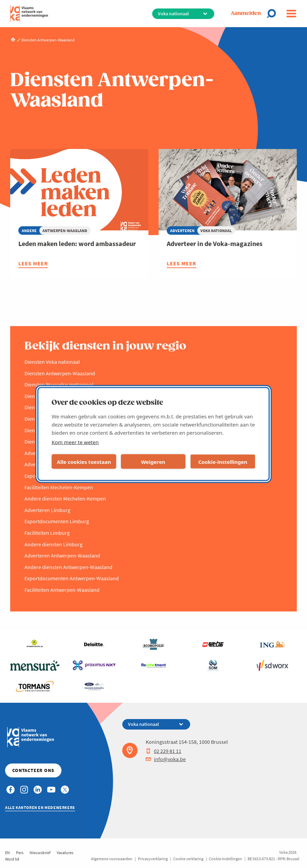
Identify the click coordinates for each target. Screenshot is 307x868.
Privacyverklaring (153, 859)
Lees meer (33, 264)
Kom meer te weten (75, 442)
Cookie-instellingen (223, 461)
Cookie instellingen (225, 859)
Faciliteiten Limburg (47, 533)
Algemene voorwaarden (112, 859)
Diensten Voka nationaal (52, 362)
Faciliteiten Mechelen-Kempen (59, 487)
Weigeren (153, 461)
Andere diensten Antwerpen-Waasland (68, 567)
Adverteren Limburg (47, 510)
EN (7, 853)
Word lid (12, 859)
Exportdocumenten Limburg (57, 521)
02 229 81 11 (164, 751)
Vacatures (65, 853)
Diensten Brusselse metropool (59, 384)
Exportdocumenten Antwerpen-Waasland (72, 578)
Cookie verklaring (188, 859)
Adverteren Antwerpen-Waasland (62, 555)
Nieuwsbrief (40, 853)
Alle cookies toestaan (84, 461)
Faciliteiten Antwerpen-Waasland (62, 590)
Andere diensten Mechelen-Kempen (65, 498)
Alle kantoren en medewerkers (40, 807)
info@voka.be (166, 759)
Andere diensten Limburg (53, 544)
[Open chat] (273, 14)
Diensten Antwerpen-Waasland (60, 373)
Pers (20, 853)
